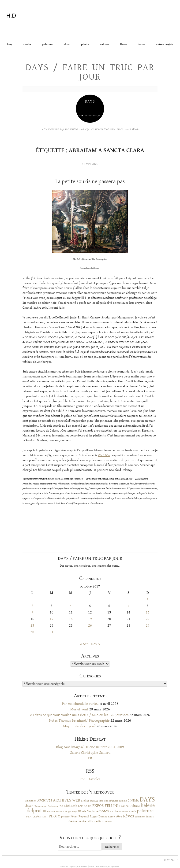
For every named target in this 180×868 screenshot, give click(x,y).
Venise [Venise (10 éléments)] (82, 822)
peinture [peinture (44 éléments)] (145, 811)
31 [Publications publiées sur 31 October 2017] (52, 632)
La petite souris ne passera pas (90, 181)
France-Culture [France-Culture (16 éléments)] (129, 806)
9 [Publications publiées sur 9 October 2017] (32, 612)
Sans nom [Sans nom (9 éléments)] (140, 817)
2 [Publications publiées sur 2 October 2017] (32, 606)
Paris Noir (104, 455)
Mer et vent (79, 709)
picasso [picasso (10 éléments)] (65, 817)
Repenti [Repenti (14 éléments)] (84, 816)
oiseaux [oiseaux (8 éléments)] (126, 812)
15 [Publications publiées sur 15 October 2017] (148, 612)
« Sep (84, 644)
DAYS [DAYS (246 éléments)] (147, 799)
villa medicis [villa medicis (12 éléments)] (96, 822)
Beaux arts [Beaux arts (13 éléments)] (97, 801)
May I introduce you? (79, 726)
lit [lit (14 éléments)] (45, 811)
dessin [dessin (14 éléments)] (29, 806)
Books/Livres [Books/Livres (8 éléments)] (111, 801)
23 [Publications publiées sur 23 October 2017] (32, 626)
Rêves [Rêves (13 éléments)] (74, 816)
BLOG (10, 44)
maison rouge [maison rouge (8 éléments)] (63, 812)
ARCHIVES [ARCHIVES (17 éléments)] (45, 800)
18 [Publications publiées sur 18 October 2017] (71, 619)
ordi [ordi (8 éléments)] (134, 812)
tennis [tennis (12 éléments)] (150, 817)
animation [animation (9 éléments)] (31, 801)
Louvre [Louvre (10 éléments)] (51, 811)
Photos (85, 44)
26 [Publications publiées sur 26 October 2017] (90, 626)
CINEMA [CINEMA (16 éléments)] (133, 801)
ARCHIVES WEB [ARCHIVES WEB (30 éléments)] (67, 800)
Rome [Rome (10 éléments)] (111, 817)
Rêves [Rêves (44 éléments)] (129, 816)
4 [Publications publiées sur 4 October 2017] (71, 606)
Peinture (47, 44)
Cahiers (105, 44)
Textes (141, 44)
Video (67, 44)
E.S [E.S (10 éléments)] (61, 806)
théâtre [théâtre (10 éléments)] (73, 822)
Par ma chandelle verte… (81, 704)
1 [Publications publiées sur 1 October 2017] (148, 599)
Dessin (27, 44)
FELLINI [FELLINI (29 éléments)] (112, 806)
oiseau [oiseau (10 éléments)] (118, 811)
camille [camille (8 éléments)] (123, 801)
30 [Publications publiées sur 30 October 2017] (32, 632)
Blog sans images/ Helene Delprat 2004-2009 (90, 747)
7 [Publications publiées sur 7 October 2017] (128, 606)
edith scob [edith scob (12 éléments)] (71, 806)
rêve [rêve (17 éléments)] (119, 816)
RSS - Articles (90, 779)
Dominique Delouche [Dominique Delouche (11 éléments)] (47, 806)
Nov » (96, 644)
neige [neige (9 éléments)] (74, 811)
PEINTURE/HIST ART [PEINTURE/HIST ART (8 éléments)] (37, 817)
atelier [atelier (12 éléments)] (85, 801)
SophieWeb (115, 866)
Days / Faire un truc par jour (90, 72)
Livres (124, 44)
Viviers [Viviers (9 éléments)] (108, 822)
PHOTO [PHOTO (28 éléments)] (54, 816)
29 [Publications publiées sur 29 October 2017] (148, 626)
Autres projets (165, 44)
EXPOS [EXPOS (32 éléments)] (98, 806)
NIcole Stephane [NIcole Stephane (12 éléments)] (88, 811)
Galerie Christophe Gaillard (90, 753)
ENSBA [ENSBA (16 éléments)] (83, 806)
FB (90, 758)
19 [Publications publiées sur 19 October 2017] (90, 619)
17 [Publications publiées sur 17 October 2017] (52, 619)
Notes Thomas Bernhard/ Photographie (79, 721)
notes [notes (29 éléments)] (104, 811)
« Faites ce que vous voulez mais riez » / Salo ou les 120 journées (79, 715)
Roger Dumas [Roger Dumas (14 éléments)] (98, 816)
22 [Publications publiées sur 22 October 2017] (148, 619)
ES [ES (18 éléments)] (90, 806)
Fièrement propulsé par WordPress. (74, 866)
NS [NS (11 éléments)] (111, 811)
